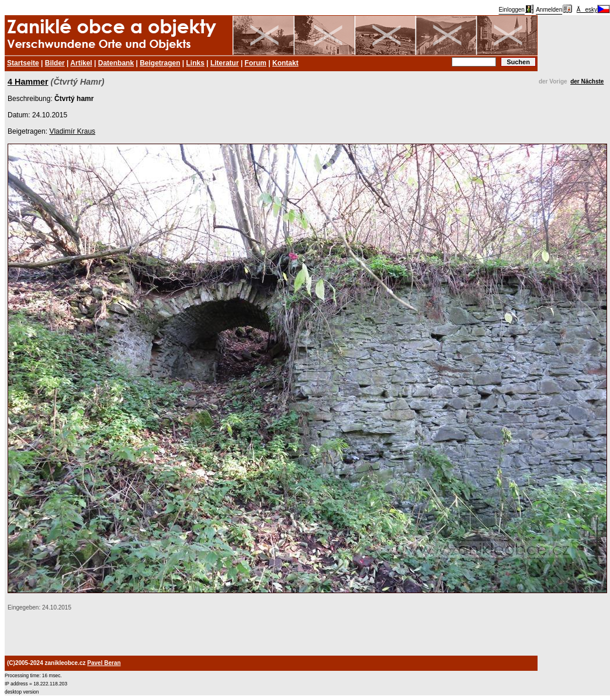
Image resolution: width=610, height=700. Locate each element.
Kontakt (285, 63)
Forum (256, 63)
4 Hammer (28, 82)
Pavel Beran (104, 663)
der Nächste (587, 81)
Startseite (23, 63)
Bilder (55, 63)
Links (195, 63)
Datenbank (116, 63)
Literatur (225, 63)
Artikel (81, 63)
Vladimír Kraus (72, 131)
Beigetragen (160, 63)
